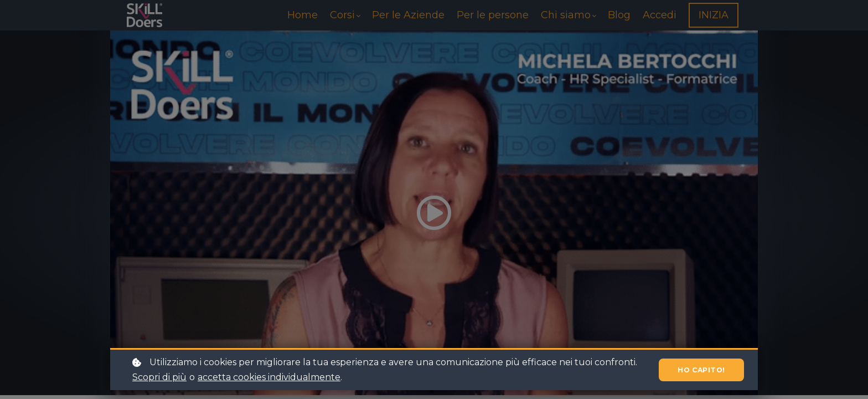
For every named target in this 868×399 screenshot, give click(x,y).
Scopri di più (159, 377)
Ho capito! (697, 370)
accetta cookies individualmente (269, 377)
